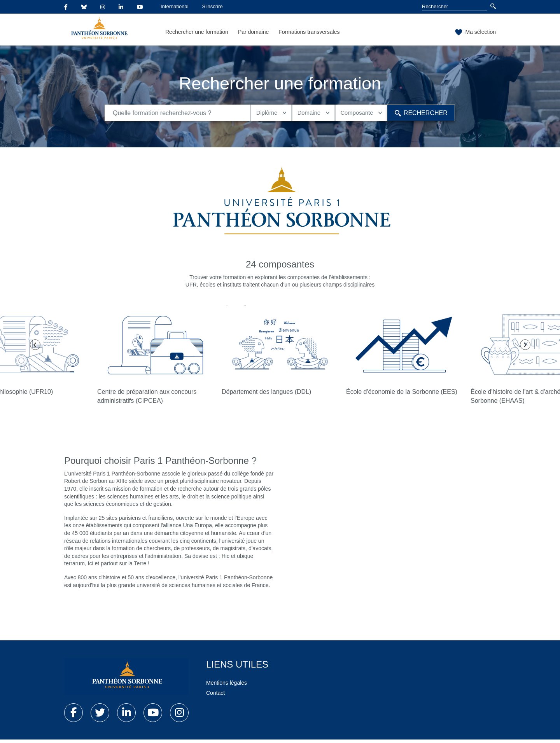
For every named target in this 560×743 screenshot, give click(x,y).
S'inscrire (213, 6)
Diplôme (252, 115)
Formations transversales (309, 32)
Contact (215, 696)
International (175, 6)
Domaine (298, 115)
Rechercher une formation (197, 32)
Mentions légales (227, 686)
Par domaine (253, 32)
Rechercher (417, 115)
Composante (350, 115)
